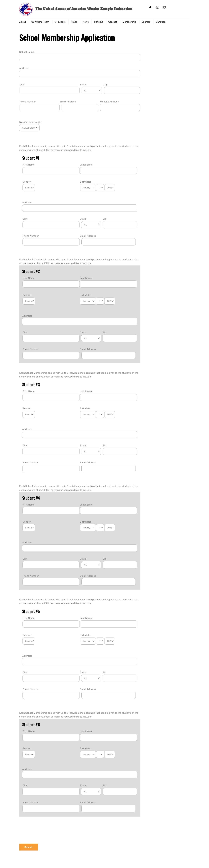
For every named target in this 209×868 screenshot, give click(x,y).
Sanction (161, 22)
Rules (74, 22)
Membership (129, 22)
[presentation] (42, 833)
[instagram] (164, 7)
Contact (113, 22)
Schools (98, 22)
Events (60, 22)
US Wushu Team (40, 22)
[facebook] (150, 7)
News (86, 22)
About (23, 22)
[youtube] (157, 7)
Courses (146, 22)
